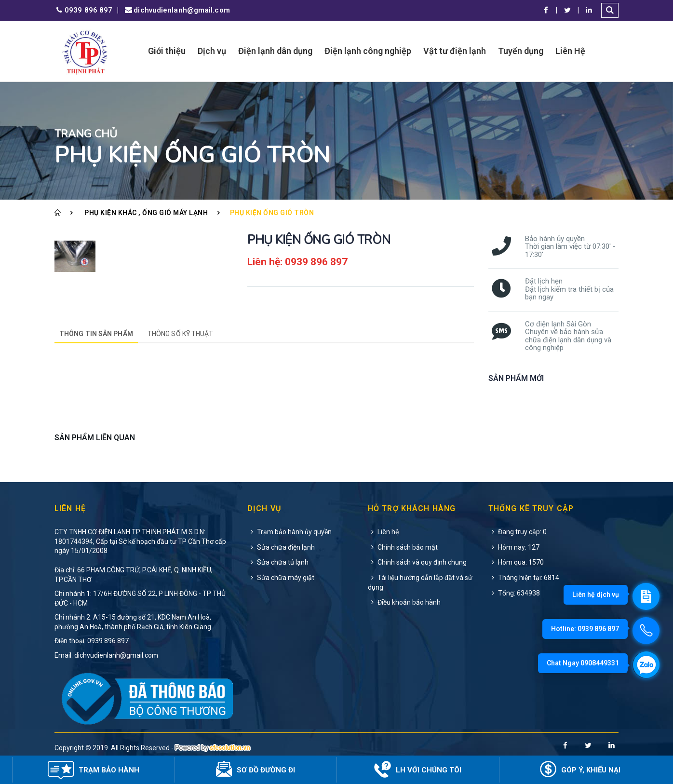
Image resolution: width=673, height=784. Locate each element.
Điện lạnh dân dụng (275, 51)
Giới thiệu (167, 51)
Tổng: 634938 (514, 593)
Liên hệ (383, 532)
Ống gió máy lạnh (175, 213)
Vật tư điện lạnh (455, 51)
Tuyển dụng (521, 51)
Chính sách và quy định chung (417, 562)
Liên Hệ (570, 51)
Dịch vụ (212, 51)
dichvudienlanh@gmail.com (176, 10)
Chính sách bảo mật (403, 547)
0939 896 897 (83, 10)
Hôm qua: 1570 (516, 562)
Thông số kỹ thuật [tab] (181, 334)
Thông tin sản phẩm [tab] (96, 334)
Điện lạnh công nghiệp (368, 51)
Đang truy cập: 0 (518, 532)
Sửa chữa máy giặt (281, 578)
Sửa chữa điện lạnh (281, 547)
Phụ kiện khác (111, 213)
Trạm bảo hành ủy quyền (289, 532)
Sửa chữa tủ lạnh (278, 562)
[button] (610, 10)
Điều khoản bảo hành (404, 602)
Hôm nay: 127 (514, 547)
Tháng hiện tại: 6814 (524, 578)
